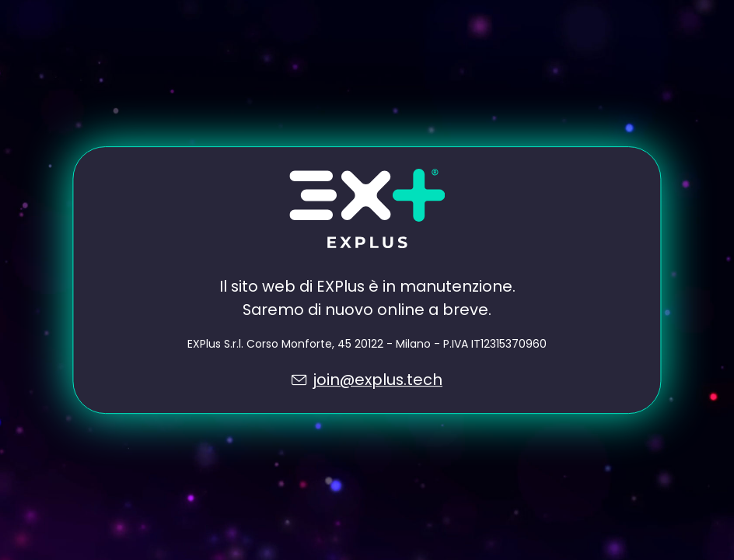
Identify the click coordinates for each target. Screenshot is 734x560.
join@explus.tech (377, 380)
